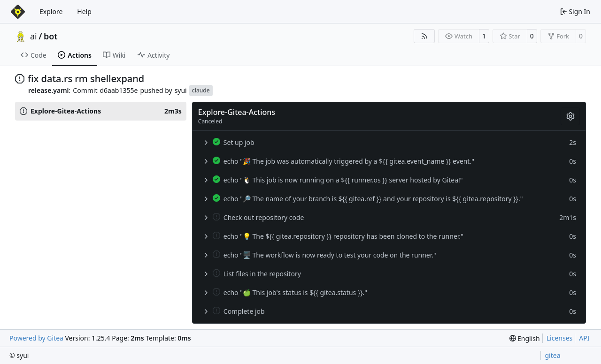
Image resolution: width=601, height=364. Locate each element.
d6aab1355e (119, 90)
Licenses (560, 338)
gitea (552, 355)
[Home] (18, 12)
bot (51, 36)
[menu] (525, 338)
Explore (51, 11)
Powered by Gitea (36, 338)
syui (181, 90)
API (584, 338)
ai (34, 36)
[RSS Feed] (424, 36)
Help (84, 11)
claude (201, 90)
